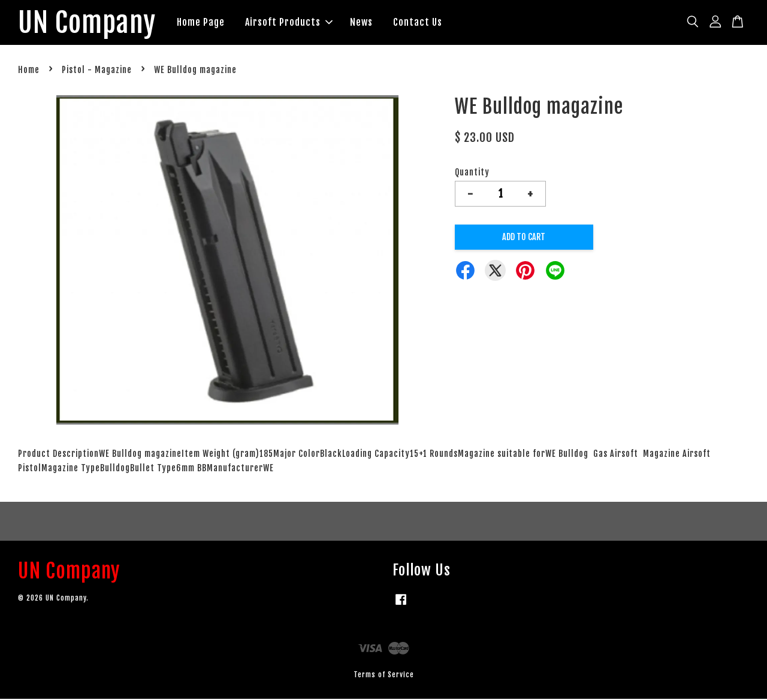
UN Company (90, 23)
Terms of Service (384, 676)
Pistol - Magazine (97, 72)
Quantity (472, 173)
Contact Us (423, 23)
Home (29, 72)
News (367, 23)
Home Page (206, 23)
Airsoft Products (294, 23)
